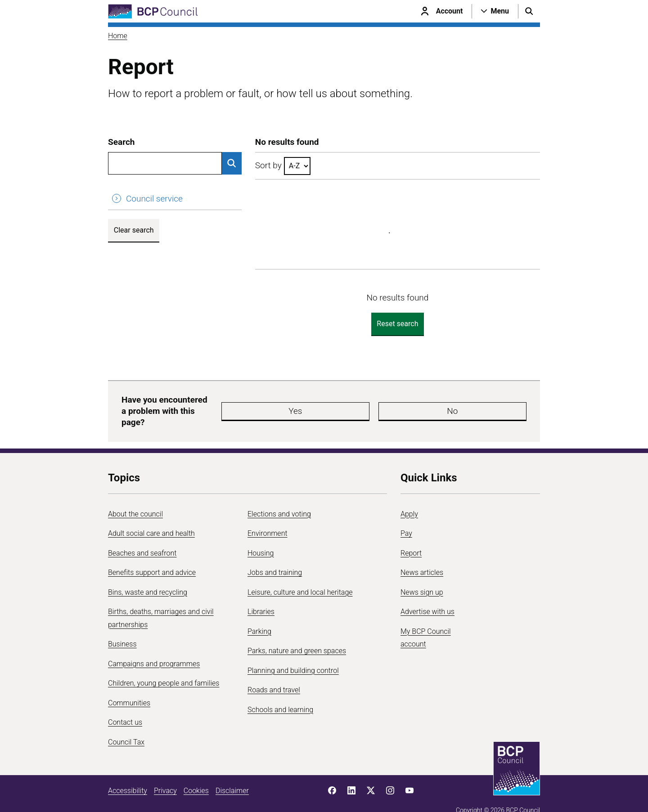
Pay (406, 518)
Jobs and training (275, 557)
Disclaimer (232, 775)
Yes (339, 403)
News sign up (422, 576)
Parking (259, 616)
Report (411, 537)
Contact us (125, 707)
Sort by (268, 165)
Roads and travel (274, 674)
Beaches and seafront (142, 537)
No (393, 403)
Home (118, 36)
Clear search (134, 230)
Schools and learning (280, 694)
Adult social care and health (151, 518)
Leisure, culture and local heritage (300, 576)
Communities (129, 687)
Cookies (196, 775)
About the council (135, 498)
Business (122, 628)
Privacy (165, 775)
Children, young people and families (164, 667)
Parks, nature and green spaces (297, 635)
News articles (422, 557)
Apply (409, 498)
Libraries (261, 596)
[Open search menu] (529, 11)
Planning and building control (293, 655)
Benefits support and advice (152, 557)
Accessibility (128, 775)
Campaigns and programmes (154, 648)
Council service (154, 199)
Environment (268, 518)
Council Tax (126, 726)
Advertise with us (427, 596)
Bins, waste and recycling (148, 576)
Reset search (397, 324)
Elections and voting (279, 498)
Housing (261, 537)
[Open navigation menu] (495, 11)
